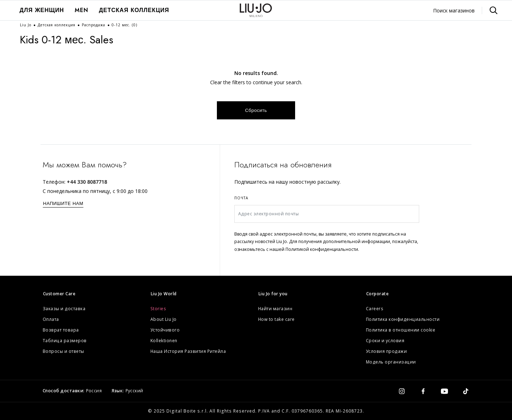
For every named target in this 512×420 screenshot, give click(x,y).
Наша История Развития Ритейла (188, 351)
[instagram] (402, 391)
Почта (241, 198)
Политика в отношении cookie (401, 330)
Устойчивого (165, 330)
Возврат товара (61, 330)
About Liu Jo (164, 319)
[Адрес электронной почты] (327, 214)
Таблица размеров (65, 341)
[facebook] (423, 391)
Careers (375, 309)
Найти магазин (275, 309)
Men (81, 10)
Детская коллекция (134, 10)
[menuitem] (42, 10)
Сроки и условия (385, 341)
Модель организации (391, 362)
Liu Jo (26, 25)
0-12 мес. (124, 25)
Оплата (51, 319)
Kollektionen (164, 341)
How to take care (276, 319)
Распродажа (94, 25)
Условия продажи (386, 351)
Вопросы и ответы (63, 351)
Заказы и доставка (64, 309)
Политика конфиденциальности (403, 319)
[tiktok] (466, 391)
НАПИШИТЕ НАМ (63, 203)
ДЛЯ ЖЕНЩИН (42, 10)
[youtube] (444, 391)
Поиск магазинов (454, 10)
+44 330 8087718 (87, 182)
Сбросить (256, 110)
